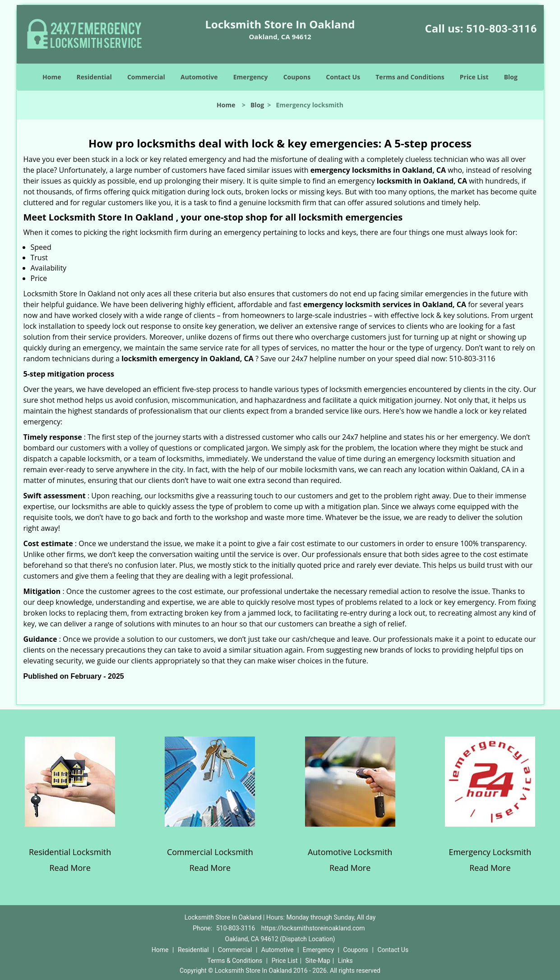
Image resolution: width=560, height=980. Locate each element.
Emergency (251, 77)
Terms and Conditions (410, 77)
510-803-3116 (502, 29)
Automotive (199, 77)
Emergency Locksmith (490, 852)
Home (52, 77)
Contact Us (343, 77)
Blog (511, 77)
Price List (474, 77)
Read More (70, 868)
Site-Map (318, 961)
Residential (94, 77)
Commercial (146, 77)
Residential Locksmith (70, 852)
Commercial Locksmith (210, 852)
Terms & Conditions (235, 961)
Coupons (297, 77)
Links (345, 961)
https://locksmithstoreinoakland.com (313, 928)
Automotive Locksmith (350, 852)
